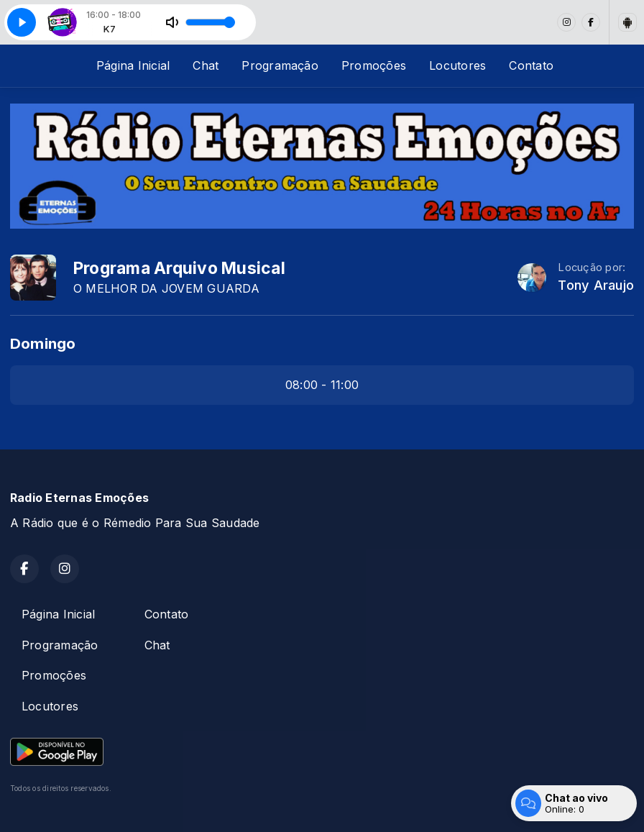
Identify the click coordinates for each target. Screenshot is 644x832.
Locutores (457, 65)
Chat (206, 65)
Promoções (374, 65)
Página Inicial (133, 65)
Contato (531, 65)
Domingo (43, 343)
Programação (280, 65)
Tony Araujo (596, 285)
